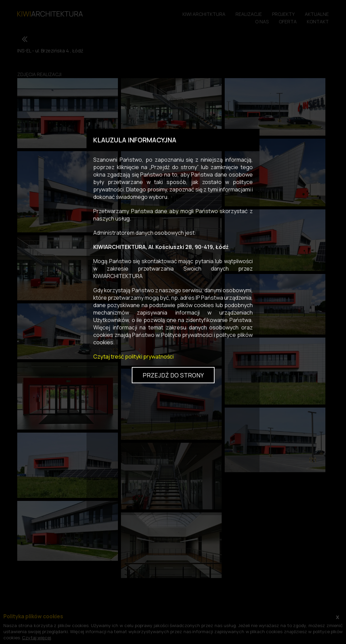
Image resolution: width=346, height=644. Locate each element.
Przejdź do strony (173, 375)
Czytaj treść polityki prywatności (133, 356)
